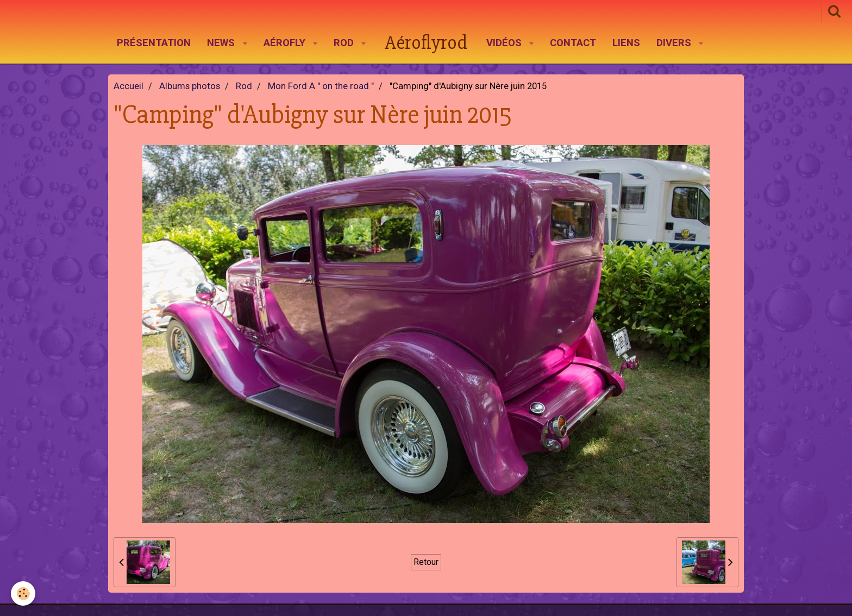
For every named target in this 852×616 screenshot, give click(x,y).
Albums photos (190, 86)
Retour (426, 562)
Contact (573, 43)
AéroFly (286, 43)
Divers (675, 43)
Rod (345, 43)
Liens (626, 43)
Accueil (129, 86)
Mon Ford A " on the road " (321, 86)
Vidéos (505, 43)
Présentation (154, 43)
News (222, 43)
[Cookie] (23, 593)
